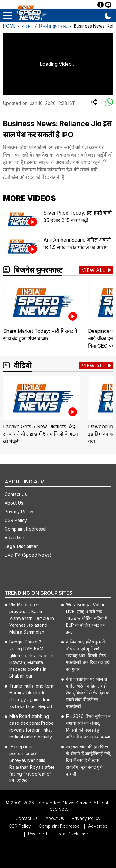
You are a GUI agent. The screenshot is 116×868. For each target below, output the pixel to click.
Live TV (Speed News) (28, 555)
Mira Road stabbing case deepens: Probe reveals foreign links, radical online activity (32, 726)
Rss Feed (38, 834)
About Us (14, 503)
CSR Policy (16, 520)
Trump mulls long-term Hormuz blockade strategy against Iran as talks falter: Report (32, 696)
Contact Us (16, 494)
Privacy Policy (19, 512)
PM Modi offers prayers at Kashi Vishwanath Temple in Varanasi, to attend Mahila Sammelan (32, 618)
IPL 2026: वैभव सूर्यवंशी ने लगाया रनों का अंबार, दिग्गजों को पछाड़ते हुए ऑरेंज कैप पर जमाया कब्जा (88, 726)
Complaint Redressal (26, 529)
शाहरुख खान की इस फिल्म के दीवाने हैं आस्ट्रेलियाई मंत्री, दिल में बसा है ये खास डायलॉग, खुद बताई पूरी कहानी (89, 760)
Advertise (14, 538)
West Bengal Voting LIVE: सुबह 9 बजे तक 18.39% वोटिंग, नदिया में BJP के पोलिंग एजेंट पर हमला (87, 618)
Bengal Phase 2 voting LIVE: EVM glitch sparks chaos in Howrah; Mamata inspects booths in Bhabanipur (31, 659)
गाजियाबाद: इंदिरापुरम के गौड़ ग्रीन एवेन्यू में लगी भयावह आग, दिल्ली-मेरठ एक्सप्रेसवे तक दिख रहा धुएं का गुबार (88, 655)
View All (93, 270)
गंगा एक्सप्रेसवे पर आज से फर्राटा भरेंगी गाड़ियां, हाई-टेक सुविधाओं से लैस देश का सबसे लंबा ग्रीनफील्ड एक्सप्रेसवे (88, 693)
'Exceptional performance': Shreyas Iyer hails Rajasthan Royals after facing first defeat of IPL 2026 (32, 764)
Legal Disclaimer (21, 546)
